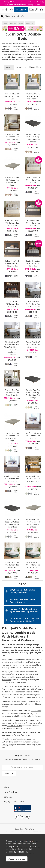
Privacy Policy (25, 832)
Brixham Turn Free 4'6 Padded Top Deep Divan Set (12, 137)
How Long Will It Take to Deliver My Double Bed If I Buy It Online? (24, 610)
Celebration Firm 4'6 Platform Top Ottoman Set (12, 223)
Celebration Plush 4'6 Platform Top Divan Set (33, 223)
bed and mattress (17, 57)
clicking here (22, 852)
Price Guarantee (17, 829)
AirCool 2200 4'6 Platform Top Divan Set (12, 96)
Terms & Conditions (11, 832)
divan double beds (13, 701)
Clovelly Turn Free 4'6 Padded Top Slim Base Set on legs (12, 437)
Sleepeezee (7, 677)
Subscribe (9, 773)
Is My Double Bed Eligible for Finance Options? (22, 601)
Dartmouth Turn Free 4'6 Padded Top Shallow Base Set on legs (12, 523)
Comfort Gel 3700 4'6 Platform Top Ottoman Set (12, 479)
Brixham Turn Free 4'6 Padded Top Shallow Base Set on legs (33, 138)
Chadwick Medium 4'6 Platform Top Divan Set (33, 264)
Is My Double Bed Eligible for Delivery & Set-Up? (22, 591)
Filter (9, 68)
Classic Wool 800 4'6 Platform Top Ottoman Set (33, 345)
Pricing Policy (30, 829)
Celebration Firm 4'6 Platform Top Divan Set (33, 180)
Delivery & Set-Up (14, 726)
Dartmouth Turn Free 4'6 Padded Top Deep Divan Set (33, 480)
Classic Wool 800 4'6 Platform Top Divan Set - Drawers (33, 304)
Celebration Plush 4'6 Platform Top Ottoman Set (12, 264)
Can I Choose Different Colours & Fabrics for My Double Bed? (25, 620)
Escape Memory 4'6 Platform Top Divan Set (12, 565)
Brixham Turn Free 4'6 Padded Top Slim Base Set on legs (12, 181)
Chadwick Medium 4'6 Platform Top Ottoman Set (12, 304)
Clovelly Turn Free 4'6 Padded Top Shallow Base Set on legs (33, 394)
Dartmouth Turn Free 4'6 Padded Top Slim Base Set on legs (33, 523)
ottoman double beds (21, 689)
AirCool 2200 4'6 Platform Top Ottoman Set (33, 96)
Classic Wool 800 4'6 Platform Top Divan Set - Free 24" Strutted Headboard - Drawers (12, 348)
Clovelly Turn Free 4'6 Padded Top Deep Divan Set (12, 393)
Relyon (31, 674)
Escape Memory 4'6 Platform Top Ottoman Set (33, 565)
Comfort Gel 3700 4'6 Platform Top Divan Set (33, 436)
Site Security (37, 832)
